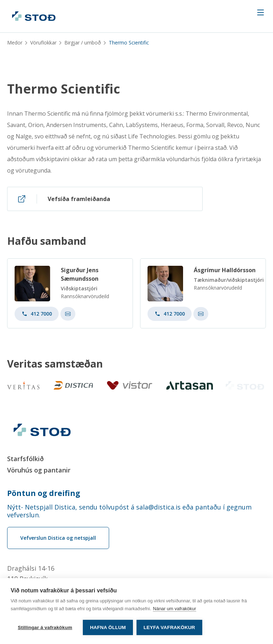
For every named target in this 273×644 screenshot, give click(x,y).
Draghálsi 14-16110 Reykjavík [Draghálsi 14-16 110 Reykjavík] (31, 573)
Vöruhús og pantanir (39, 470)
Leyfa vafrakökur (169, 627)
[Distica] (72, 385)
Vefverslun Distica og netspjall (58, 538)
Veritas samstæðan (55, 364)
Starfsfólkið (25, 459)
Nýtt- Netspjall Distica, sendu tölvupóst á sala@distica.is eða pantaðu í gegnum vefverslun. (129, 511)
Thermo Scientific (64, 89)
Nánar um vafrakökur (174, 609)
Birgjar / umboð (83, 43)
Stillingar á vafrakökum (45, 627)
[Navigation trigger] (261, 12)
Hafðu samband (47, 243)
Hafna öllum (108, 627)
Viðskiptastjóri (79, 291)
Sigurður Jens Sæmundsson (80, 276)
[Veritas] (23, 385)
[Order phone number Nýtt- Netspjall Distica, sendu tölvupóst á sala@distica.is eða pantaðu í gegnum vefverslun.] (136, 511)
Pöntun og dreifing (44, 493)
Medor (15, 43)
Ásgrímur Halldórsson (225, 272)
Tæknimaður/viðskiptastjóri (229, 282)
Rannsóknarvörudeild (85, 298)
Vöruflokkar (43, 43)
